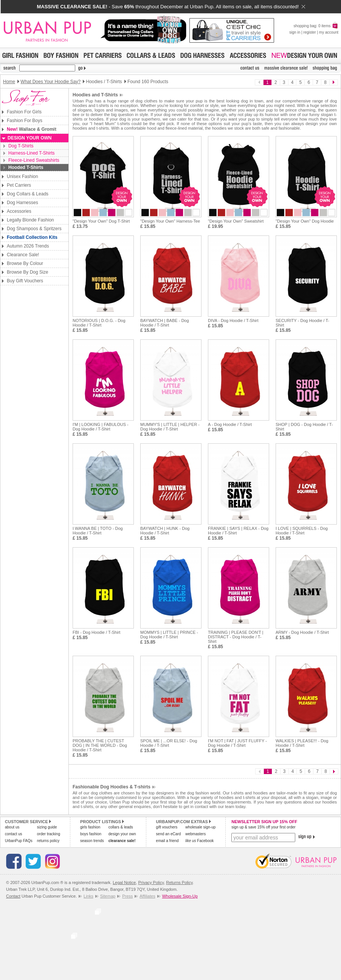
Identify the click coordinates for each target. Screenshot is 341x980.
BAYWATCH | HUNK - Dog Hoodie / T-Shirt (165, 531)
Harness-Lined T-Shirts (32, 153)
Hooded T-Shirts (26, 167)
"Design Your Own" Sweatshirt (236, 221)
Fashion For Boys (25, 121)
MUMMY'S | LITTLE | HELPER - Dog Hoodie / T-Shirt (170, 427)
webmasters (195, 834)
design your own (122, 834)
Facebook (199, 841)
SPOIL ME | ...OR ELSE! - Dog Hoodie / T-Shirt (169, 743)
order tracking (49, 834)
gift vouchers (167, 827)
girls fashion (90, 827)
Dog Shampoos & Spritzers (34, 229)
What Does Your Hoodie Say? (50, 82)
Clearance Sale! (23, 255)
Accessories (19, 211)
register (309, 32)
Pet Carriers (19, 185)
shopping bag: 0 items (316, 26)
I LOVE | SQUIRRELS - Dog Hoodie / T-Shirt (302, 531)
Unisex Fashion (22, 176)
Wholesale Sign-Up (180, 896)
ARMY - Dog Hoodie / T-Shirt (302, 632)
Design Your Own (29, 138)
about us (12, 827)
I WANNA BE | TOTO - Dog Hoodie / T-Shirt (98, 531)
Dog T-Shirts (21, 146)
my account (329, 32)
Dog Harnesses (22, 203)
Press (127, 896)
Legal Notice (124, 882)
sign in (295, 32)
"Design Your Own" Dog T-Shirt (101, 221)
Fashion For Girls (24, 112)
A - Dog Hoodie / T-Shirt (230, 424)
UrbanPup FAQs (19, 841)
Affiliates (147, 896)
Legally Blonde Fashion (30, 220)
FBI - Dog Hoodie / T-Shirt (96, 632)
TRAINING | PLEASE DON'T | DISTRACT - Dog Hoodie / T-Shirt (236, 637)
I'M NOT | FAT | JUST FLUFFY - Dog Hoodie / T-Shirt (237, 743)
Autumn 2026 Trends (28, 246)
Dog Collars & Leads (28, 194)
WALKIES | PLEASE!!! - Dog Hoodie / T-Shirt (302, 743)
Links (88, 896)
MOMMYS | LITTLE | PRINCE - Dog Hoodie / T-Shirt (169, 635)
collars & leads (121, 827)
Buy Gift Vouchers (25, 281)
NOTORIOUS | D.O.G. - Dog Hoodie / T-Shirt (99, 323)
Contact (13, 896)
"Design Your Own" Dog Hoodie (305, 221)
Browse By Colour (25, 263)
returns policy (48, 841)
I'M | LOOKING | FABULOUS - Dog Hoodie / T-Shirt (101, 427)
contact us (14, 834)
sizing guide (47, 827)
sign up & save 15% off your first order (263, 827)
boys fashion (91, 834)
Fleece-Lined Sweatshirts (34, 160)
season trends (92, 841)
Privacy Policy (151, 882)
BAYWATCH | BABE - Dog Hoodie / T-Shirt (165, 323)
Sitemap (108, 896)
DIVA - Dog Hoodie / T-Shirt (233, 320)
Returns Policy (179, 882)
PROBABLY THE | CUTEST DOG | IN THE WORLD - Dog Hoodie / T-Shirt (100, 745)
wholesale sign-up (200, 827)
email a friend (167, 841)
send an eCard (169, 834)
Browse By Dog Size (27, 272)
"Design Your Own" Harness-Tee (170, 221)
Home (9, 82)
